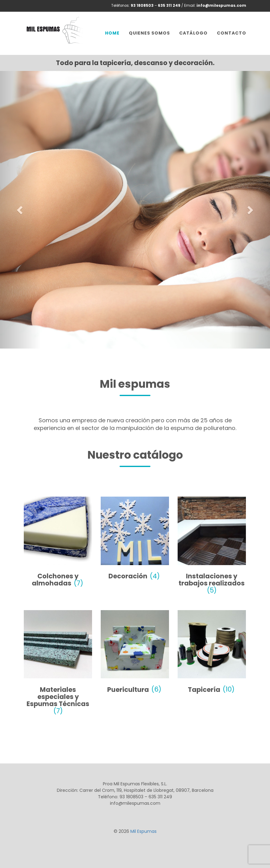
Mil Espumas (143, 831)
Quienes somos (149, 33)
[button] (20, 210)
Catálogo (193, 33)
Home (112, 33)
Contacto (232, 33)
